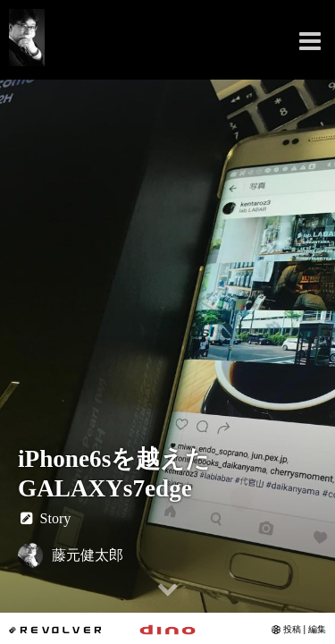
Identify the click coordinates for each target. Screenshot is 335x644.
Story (44, 518)
